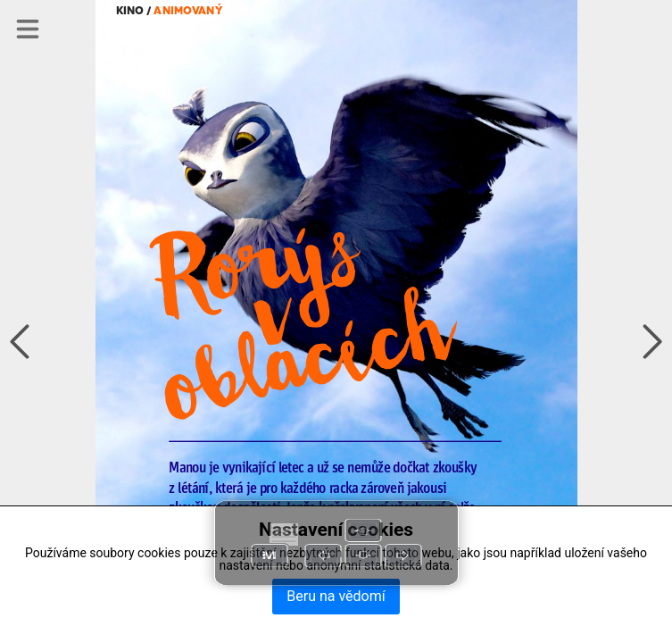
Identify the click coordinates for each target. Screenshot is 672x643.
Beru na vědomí (336, 596)
